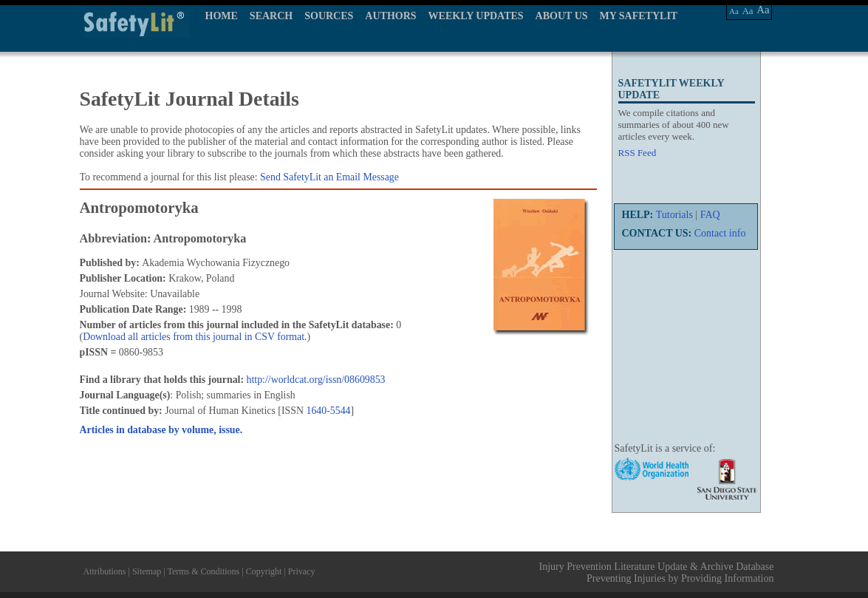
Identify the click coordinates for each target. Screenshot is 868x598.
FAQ (710, 215)
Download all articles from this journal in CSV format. (195, 337)
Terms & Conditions (203, 571)
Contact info (720, 233)
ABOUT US (562, 16)
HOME (222, 16)
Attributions (105, 571)
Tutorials (674, 215)
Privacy (302, 571)
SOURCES (329, 16)
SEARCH (271, 16)
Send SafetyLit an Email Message (329, 177)
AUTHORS (390, 16)
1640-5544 (328, 411)
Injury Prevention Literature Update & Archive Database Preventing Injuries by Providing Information (657, 572)
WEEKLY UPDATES (476, 16)
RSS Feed (638, 153)
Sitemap (147, 571)
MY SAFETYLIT (639, 16)
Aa (734, 11)
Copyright (264, 571)
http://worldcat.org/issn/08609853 (316, 380)
